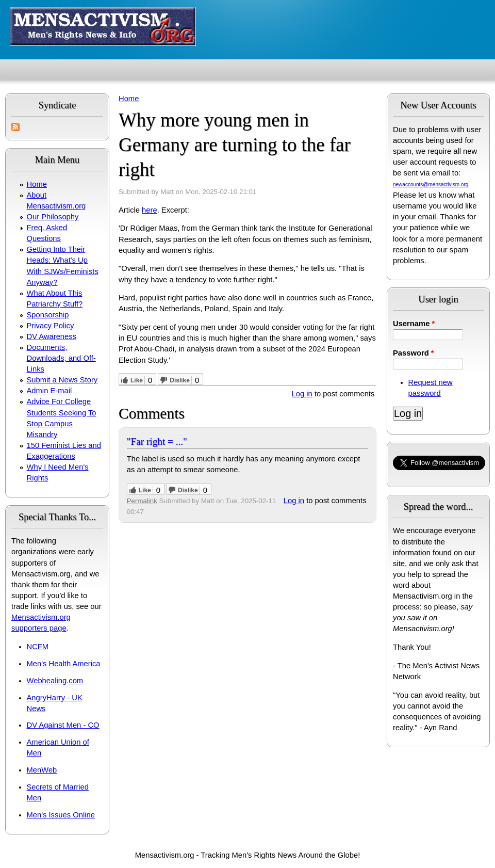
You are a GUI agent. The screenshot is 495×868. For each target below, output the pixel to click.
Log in (302, 394)
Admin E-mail (49, 391)
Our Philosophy (53, 217)
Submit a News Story (62, 380)
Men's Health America (64, 664)
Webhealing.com (55, 681)
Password (414, 353)
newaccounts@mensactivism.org (431, 184)
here (150, 210)
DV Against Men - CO (63, 725)
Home (37, 184)
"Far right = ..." (157, 441)
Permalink (142, 501)
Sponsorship (48, 315)
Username (414, 324)
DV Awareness (52, 336)
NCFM (38, 647)
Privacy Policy (51, 326)
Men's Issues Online (61, 815)
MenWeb (42, 770)
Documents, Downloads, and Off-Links (61, 358)
